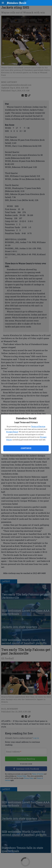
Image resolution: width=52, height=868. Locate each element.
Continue (26, 448)
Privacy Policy (12, 432)
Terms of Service (38, 426)
